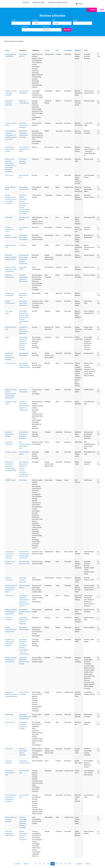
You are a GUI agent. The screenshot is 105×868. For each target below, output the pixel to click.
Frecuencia (46, 27)
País (54, 20)
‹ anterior (26, 864)
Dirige (78, 50)
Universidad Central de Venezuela (23, 161)
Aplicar (67, 30)
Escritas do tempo (11, 363)
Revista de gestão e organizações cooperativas (11, 612)
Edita (86, 50)
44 (48, 864)
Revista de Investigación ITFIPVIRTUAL (10, 833)
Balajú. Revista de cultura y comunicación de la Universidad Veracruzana (11, 394)
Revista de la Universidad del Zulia (10, 773)
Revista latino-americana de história (10, 149)
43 (44, 864)
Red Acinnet (23, 480)
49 (69, 864)
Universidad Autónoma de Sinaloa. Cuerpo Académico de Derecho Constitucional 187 (24, 317)
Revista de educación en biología (9, 434)
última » (88, 864)
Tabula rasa (9, 714)
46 (57, 864)
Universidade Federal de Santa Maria (25, 612)
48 (65, 864)
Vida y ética (9, 749)
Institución (25, 27)
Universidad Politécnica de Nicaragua (24, 125)
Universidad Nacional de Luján (23, 295)
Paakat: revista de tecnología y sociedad (11, 93)
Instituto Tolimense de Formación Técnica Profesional (23, 835)
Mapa (102, 10)
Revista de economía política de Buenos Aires (11, 257)
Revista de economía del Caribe (9, 229)
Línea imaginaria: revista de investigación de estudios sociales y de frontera (11, 135)
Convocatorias (39, 3)
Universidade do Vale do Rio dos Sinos (24, 149)
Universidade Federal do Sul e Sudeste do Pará (24, 365)
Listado (93, 10)
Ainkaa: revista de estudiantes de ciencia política (11, 660)
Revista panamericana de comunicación (11, 630)
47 (61, 864)
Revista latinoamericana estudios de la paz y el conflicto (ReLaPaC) (11, 199)
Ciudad (75, 20)
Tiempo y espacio (11, 452)
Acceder (79, 4)
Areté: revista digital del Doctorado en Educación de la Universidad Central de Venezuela (10, 165)
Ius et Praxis (9, 175)
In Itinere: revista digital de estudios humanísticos (11, 269)
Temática (35, 20)
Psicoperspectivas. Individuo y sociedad (11, 819)
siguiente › (80, 864)
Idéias (7, 337)
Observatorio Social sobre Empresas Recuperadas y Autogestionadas (11, 466)
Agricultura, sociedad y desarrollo (9, 103)
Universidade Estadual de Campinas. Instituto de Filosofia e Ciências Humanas (23, 343)
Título (13, 20)
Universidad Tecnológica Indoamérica (23, 303)
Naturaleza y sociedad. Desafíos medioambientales (11, 694)
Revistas (26, 3)
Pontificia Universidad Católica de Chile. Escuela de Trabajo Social (25, 406)
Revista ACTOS (10, 722)
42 (40, 864)
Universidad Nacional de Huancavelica (23, 237)
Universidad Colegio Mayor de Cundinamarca (25, 717)
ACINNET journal (10, 480)
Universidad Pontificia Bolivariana (23, 580)
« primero (17, 864)
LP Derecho (9, 217)
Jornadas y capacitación (57, 3)
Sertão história (10, 596)
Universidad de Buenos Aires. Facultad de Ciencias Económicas (24, 259)
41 (36, 864)
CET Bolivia (23, 245)
